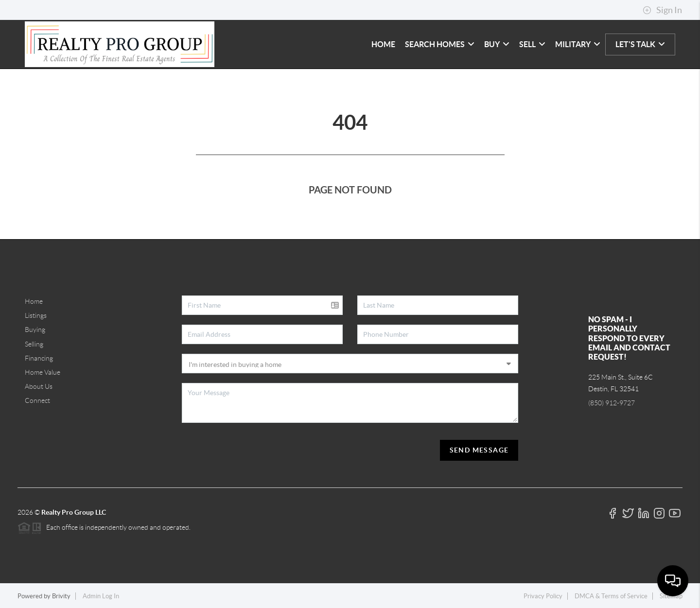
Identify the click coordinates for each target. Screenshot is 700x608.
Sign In (662, 10)
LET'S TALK (640, 44)
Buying (35, 330)
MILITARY (578, 44)
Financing (39, 358)
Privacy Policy (543, 596)
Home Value (43, 372)
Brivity (61, 596)
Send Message (479, 450)
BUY (497, 44)
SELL (532, 44)
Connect (37, 400)
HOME (383, 44)
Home (34, 301)
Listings (36, 315)
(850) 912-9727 (612, 403)
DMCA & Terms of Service (611, 596)
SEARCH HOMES (440, 44)
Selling (34, 344)
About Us (39, 386)
